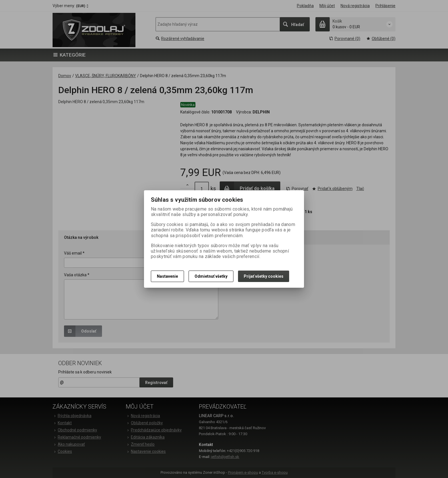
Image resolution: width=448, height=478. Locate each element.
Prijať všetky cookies (264, 276)
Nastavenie (167, 276)
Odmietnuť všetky (211, 276)
